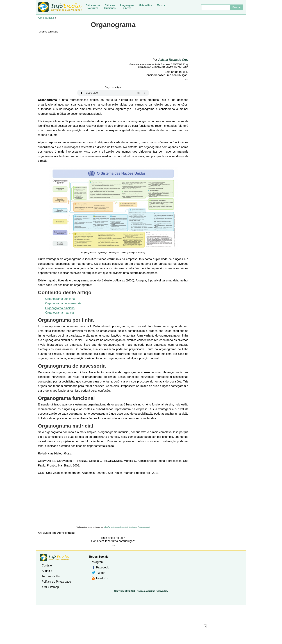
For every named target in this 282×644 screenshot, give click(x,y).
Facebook (103, 567)
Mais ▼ (161, 5)
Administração (46, 18)
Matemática (145, 5)
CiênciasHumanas (110, 7)
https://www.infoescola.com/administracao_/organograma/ (127, 527)
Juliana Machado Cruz (173, 60)
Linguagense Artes (127, 7)
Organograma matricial (60, 313)
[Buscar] (216, 7)
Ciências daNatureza (93, 7)
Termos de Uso (51, 576)
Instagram (97, 562)
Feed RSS (103, 578)
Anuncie (47, 571)
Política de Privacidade (56, 582)
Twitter (100, 573)
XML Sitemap (50, 587)
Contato (47, 565)
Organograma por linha (60, 299)
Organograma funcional (60, 308)
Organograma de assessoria (63, 303)
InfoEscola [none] (55, 558)
